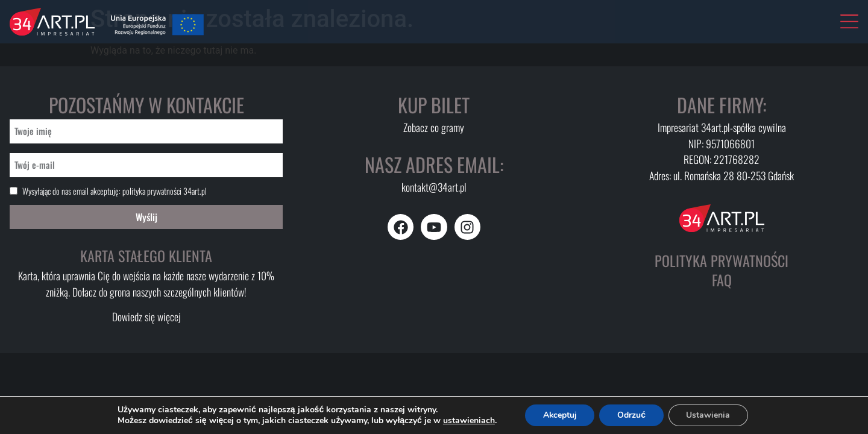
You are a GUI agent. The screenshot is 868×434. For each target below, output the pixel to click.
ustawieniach (468, 421)
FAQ (722, 280)
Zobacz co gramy (434, 127)
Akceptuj (560, 415)
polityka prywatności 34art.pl (165, 191)
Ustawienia (709, 415)
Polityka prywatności (722, 260)
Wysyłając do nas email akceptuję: (115, 191)
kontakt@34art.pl (434, 187)
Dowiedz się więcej (146, 316)
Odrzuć (632, 415)
